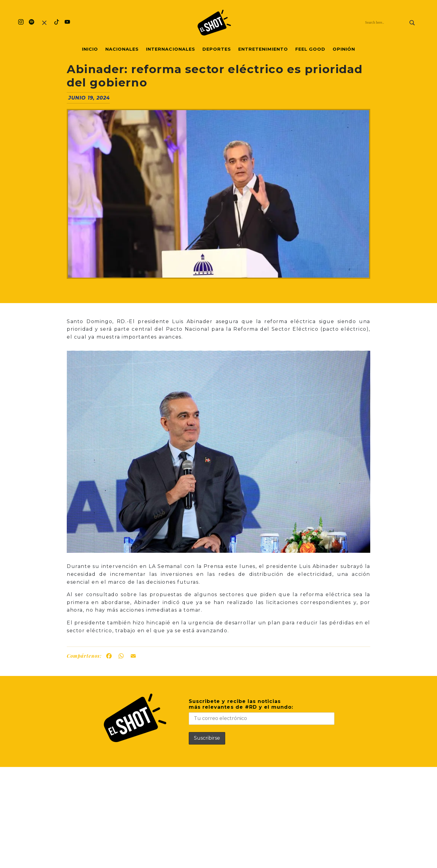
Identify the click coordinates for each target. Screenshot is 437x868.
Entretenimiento (263, 49)
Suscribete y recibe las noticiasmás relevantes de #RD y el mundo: (262, 712)
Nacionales (122, 49)
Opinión (344, 49)
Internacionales (171, 49)
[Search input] (386, 23)
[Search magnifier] (412, 23)
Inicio (90, 49)
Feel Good (310, 49)
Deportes (217, 49)
